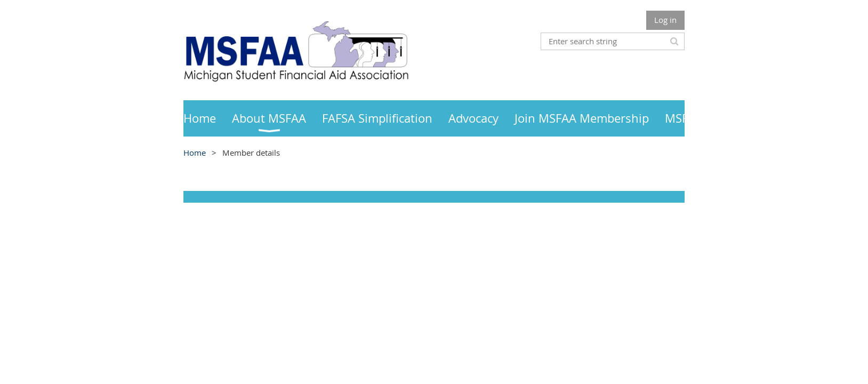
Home (195, 153)
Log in (665, 20)
